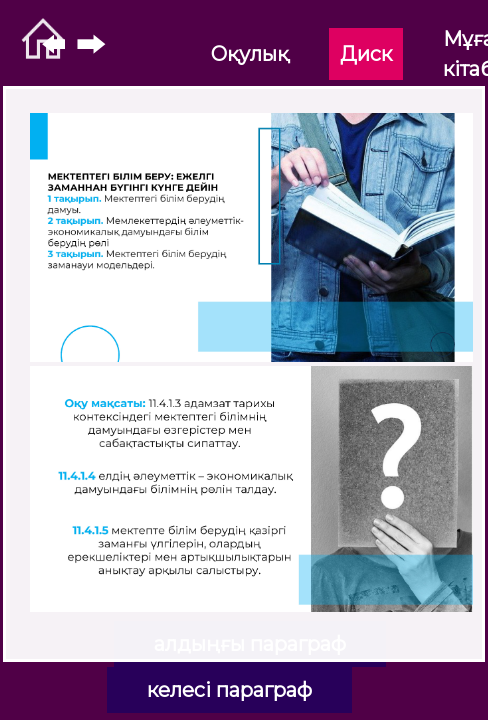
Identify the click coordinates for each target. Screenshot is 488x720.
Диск (366, 54)
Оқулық (250, 54)
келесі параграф (229, 690)
